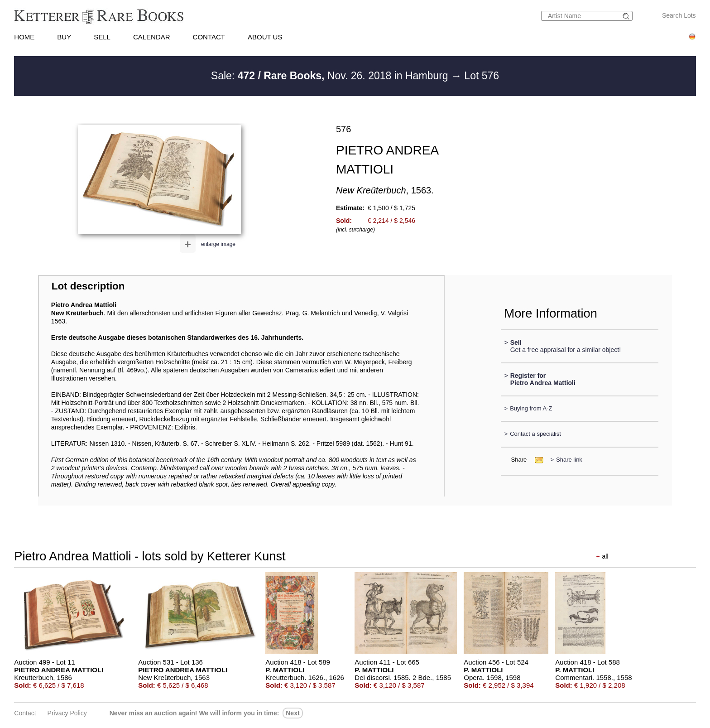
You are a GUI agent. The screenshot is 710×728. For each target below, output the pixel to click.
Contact (25, 713)
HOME (24, 37)
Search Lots (679, 15)
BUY (64, 37)
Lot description (88, 286)
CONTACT (209, 37)
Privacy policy (67, 713)
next (293, 713)
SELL (102, 37)
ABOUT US (265, 37)
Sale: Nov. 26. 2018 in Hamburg (331, 76)
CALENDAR (152, 37)
